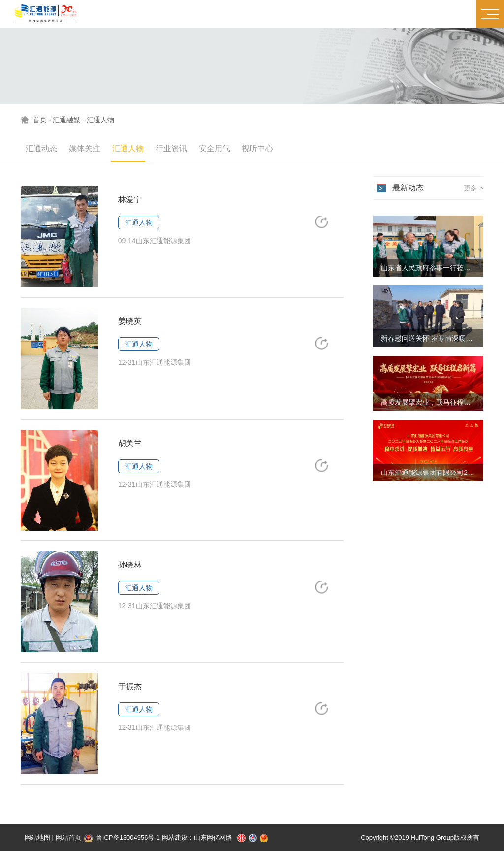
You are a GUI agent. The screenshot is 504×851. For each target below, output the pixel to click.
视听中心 (257, 148)
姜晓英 (130, 321)
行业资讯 (171, 148)
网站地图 (37, 837)
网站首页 (68, 837)
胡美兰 (130, 443)
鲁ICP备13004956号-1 (122, 837)
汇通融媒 (66, 120)
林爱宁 (130, 200)
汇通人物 (100, 120)
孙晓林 (130, 565)
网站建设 (175, 837)
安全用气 (215, 148)
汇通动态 (41, 148)
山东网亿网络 (213, 837)
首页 (40, 120)
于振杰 (130, 686)
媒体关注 (85, 148)
